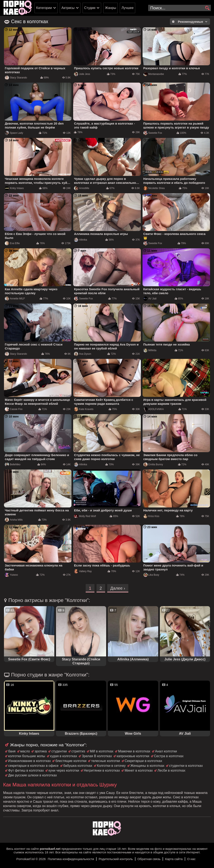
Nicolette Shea (154, 188)
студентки (59, 751)
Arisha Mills (14, 520)
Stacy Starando (16, 78)
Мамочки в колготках (134, 751)
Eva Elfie (12, 243)
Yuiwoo (11, 575)
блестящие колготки (71, 761)
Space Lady (14, 133)
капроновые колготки (133, 756)
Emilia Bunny (153, 464)
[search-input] (180, 8)
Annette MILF (15, 299)
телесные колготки (106, 761)
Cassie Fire (14, 409)
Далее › (118, 588)
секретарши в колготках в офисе (33, 766)
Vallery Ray (83, 571)
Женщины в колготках (147, 766)
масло (25, 751)
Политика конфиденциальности (71, 859)
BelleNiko (13, 464)
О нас (191, 859)
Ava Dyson (83, 354)
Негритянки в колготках (102, 770)
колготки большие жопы (27, 756)
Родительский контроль (116, 859)
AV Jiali (150, 299)
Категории (44, 8)
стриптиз (78, 751)
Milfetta (150, 350)
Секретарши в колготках (144, 761)
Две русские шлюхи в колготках (32, 775)
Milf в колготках (102, 751)
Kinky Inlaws (14, 188)
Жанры (110, 8)
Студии (90, 8)
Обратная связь (149, 859)
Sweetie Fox (153, 133)
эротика (41, 751)
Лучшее (127, 8)
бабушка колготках (78, 766)
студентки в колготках (186, 766)
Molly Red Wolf (85, 516)
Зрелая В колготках (97, 756)
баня (12, 751)
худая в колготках (64, 756)
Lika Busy (151, 575)
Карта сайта (174, 859)
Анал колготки (166, 751)
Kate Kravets (84, 409)
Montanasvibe (154, 74)
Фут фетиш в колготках (26, 770)
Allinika (80, 240)
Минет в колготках (139, 770)
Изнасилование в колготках (29, 761)
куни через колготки (64, 770)
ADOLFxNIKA (154, 409)
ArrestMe (82, 188)
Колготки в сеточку (111, 766)
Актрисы (68, 8)
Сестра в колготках (169, 756)
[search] (207, 8)
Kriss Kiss (151, 516)
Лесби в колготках (171, 770)
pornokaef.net (50, 849)
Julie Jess (82, 74)
